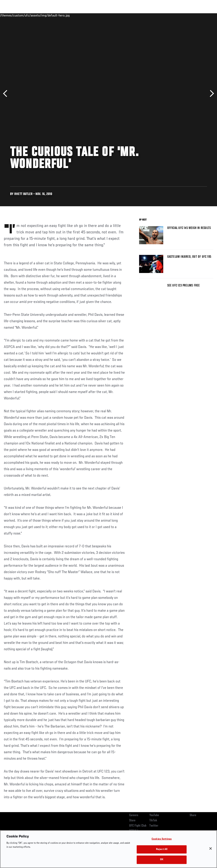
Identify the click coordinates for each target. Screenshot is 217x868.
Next (210, 94)
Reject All (162, 849)
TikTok (153, 821)
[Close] (211, 849)
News (62, 15)
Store (132, 821)
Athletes (46, 15)
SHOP (193, 15)
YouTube (154, 815)
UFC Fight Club (138, 826)
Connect (139, 15)
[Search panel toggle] (204, 15)
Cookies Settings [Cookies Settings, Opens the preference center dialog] (162, 839)
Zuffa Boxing (175, 15)
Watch (156, 15)
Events (11, 15)
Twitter (154, 826)
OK (162, 860)
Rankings (28, 15)
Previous (7, 94)
